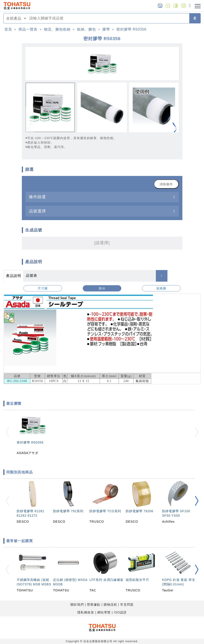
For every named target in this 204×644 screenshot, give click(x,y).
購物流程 (110, 605)
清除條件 (166, 184)
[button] (175, 129)
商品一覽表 (28, 29)
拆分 (102, 288)
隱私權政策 (86, 612)
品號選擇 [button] (37, 211)
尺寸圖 (43, 288)
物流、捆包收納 (57, 29)
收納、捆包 (86, 29)
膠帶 (106, 29)
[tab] (102, 197)
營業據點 (94, 605)
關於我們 (77, 605)
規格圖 (161, 288)
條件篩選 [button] (37, 197)
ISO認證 (120, 612)
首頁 (8, 29)
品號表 (32, 276)
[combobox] (108, 18)
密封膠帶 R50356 (132, 29)
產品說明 (14, 276)
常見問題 (127, 605)
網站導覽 (104, 612)
